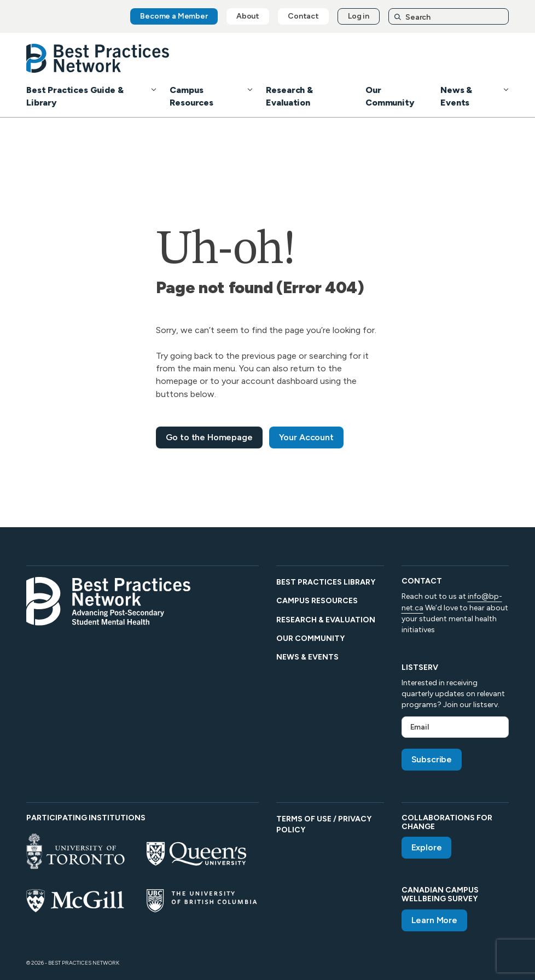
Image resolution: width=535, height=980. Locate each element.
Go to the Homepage (209, 437)
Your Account (306, 437)
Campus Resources (317, 601)
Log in (359, 16)
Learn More (434, 920)
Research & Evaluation (326, 620)
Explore (427, 847)
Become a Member (174, 16)
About (248, 16)
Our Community (310, 638)
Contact (303, 16)
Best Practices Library (326, 582)
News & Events (307, 657)
